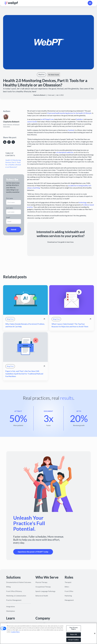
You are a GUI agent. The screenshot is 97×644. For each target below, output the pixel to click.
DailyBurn (79, 119)
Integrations (11, 606)
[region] (48, 633)
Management (69, 600)
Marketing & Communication (16, 596)
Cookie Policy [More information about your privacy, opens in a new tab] (15, 632)
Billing (8, 587)
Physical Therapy (41, 582)
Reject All (74, 634)
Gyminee (71, 130)
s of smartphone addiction (64, 152)
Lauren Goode (32, 122)
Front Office (69, 591)
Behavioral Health (42, 596)
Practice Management (14, 600)
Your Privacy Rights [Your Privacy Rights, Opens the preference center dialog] (74, 628)
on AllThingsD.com (47, 119)
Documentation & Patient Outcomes (19, 582)
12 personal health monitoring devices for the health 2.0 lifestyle (69, 113)
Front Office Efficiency (14, 591)
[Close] (95, 633)
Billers (67, 587)
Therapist (68, 582)
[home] (11, 3)
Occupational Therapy (43, 587)
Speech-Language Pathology (45, 591)
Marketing (68, 596)
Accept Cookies (74, 640)
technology (83, 202)
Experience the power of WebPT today (33, 552)
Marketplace (11, 611)
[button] (90, 3)
